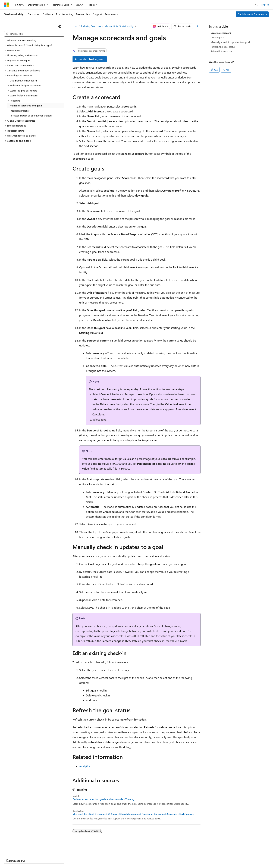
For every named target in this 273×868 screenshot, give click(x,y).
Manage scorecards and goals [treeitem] (26, 105)
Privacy (77, 857)
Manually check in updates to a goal (230, 42)
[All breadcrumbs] (76, 26)
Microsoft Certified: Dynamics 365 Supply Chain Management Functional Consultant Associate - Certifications (133, 814)
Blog (48, 857)
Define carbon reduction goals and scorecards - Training (103, 799)
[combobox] (34, 34)
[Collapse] (60, 26)
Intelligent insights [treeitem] (20, 111)
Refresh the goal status (223, 47)
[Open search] (256, 5)
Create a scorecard (221, 33)
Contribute (63, 857)
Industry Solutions (91, 26)
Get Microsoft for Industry (252, 14)
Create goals (217, 37)
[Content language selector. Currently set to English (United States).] (20, 849)
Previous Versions (32, 857)
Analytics (85, 766)
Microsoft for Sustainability (119, 26)
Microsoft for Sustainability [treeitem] (22, 40)
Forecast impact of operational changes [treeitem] (31, 116)
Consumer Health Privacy (101, 857)
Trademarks (146, 857)
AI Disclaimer (11, 857)
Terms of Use (129, 857)
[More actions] (197, 26)
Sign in (265, 4)
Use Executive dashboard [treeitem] (23, 81)
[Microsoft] (7, 5)
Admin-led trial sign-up (90, 59)
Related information (221, 51)
